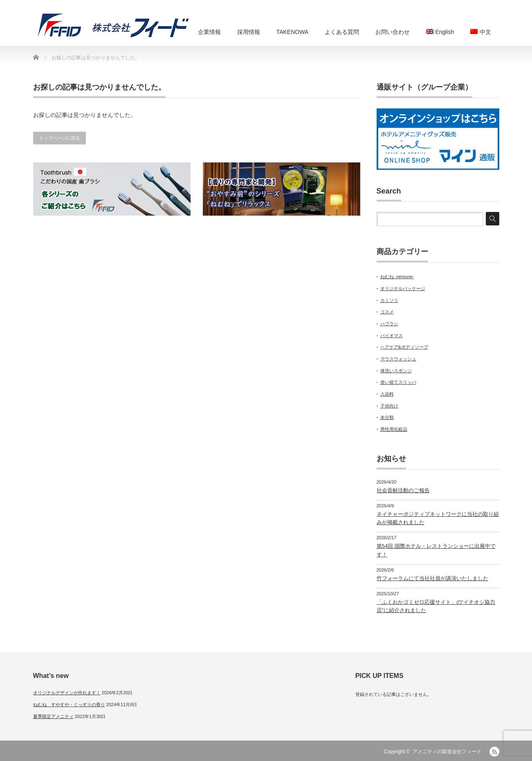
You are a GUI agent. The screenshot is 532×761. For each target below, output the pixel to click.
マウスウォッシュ (398, 359)
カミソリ (389, 300)
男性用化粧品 (394, 429)
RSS (494, 752)
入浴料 (387, 394)
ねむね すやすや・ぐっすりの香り (69, 705)
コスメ (387, 312)
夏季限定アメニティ (53, 716)
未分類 (387, 417)
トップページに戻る (59, 138)
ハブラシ (389, 324)
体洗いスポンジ (396, 371)
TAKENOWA (293, 32)
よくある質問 (342, 32)
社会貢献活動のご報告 (403, 490)
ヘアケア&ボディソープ (404, 347)
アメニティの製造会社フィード (447, 752)
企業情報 (209, 32)
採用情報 (249, 32)
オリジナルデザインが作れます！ (67, 693)
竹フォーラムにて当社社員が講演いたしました (432, 578)
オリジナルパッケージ (403, 288)
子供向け (389, 406)
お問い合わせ (393, 32)
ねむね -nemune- (397, 277)
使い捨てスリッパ (398, 382)
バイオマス (392, 335)
